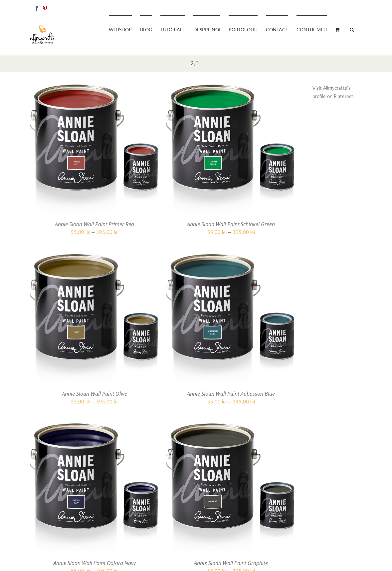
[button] (352, 29)
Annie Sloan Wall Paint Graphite (231, 563)
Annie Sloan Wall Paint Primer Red (95, 224)
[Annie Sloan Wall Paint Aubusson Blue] (231, 258)
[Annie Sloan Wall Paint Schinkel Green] (231, 88)
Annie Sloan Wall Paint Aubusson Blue (231, 394)
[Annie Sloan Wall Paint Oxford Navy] (95, 427)
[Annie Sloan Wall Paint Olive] (95, 258)
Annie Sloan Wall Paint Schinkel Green (231, 224)
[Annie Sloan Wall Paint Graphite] (231, 427)
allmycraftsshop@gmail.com (340, 7)
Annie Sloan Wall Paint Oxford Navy (95, 563)
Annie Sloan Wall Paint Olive (95, 394)
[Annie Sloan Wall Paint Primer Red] (95, 88)
